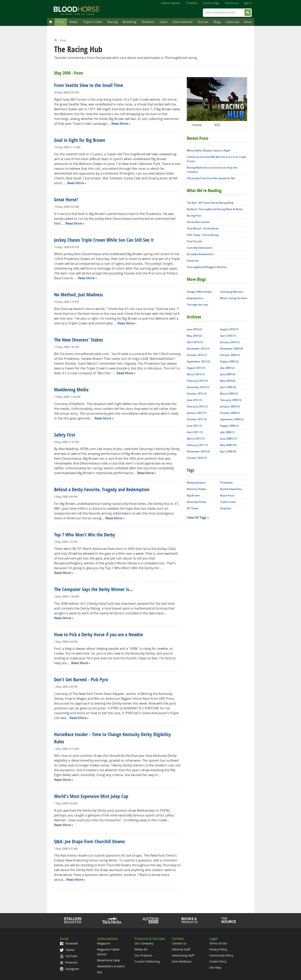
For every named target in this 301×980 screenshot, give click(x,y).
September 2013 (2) (198, 361)
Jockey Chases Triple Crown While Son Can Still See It (104, 240)
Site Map (215, 967)
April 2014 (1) (195, 342)
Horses (203, 22)
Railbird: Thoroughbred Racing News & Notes (215, 209)
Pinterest (68, 962)
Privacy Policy (218, 949)
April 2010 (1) (228, 336)
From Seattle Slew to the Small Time (89, 86)
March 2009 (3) (229, 394)
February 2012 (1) (197, 406)
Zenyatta (225, 508)
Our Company (144, 943)
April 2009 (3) (228, 387)
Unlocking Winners (232, 292)
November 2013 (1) (198, 349)
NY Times (193, 508)
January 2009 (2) (230, 406)
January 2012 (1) (197, 413)
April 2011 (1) (195, 432)
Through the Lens (197, 305)
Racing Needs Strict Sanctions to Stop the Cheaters (212, 170)
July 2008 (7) (227, 432)
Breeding (129, 22)
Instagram (69, 969)
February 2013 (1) (197, 381)
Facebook (69, 943)
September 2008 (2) (232, 419)
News (73, 22)
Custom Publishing (147, 961)
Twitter (67, 950)
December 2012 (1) (198, 387)
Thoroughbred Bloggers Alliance (207, 267)
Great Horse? (66, 200)
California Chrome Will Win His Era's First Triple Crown (216, 159)
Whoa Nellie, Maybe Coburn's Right (209, 150)
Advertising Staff (183, 955)
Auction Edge (211, 3)
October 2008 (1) (230, 413)
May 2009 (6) (228, 381)
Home (56, 40)
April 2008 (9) (228, 451)
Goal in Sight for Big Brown (80, 141)
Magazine (104, 943)
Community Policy (221, 955)
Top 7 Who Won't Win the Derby (85, 535)
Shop (190, 920)
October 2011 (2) (197, 419)
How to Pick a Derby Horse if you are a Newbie (99, 635)
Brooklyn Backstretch (200, 254)
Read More (120, 124)
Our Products (143, 955)
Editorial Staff (181, 949)
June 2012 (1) (194, 400)
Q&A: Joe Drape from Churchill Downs (89, 842)
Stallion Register (171, 3)
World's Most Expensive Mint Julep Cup (91, 797)
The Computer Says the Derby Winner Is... (93, 590)
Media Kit (141, 949)
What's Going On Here (234, 298)
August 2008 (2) (229, 426)
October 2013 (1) (197, 355)
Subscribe (233, 22)
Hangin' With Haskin (199, 292)
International (183, 22)
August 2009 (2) (229, 361)
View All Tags (197, 518)
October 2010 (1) (197, 458)
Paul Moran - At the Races (203, 228)
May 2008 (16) (228, 445)
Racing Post (194, 216)
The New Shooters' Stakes (79, 340)
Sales (164, 22)
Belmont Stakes (196, 489)
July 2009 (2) (227, 368)
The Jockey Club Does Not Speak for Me (211, 178)
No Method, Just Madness (79, 295)
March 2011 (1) (196, 439)
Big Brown (193, 495)
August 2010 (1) (229, 329)
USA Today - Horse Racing (203, 235)
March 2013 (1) (196, 374)
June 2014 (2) (194, 329)
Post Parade (194, 241)
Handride (193, 261)
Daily (61, 22)
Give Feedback (182, 961)
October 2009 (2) (230, 355)
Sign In (248, 3)
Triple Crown (92, 22)
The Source (231, 3)
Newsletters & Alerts (111, 966)
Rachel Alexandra (231, 489)
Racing (113, 22)
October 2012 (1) (197, 394)
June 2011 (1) (194, 426)
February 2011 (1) (197, 445)
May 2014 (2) (194, 336)
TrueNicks (192, 3)
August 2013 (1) (196, 368)
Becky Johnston (196, 483)
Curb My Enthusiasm (200, 248)
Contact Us (179, 943)
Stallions (148, 22)
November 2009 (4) (231, 349)
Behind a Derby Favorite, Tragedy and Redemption (102, 490)
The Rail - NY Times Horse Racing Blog (210, 203)
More (248, 22)
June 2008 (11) (228, 439)
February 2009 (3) (231, 400)
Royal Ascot (227, 495)
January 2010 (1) (230, 342)
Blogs (217, 22)
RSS (217, 125)
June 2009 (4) (228, 374)
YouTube (68, 956)
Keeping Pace (195, 298)
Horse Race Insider (198, 222)
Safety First (65, 435)
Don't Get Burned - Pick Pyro (81, 680)
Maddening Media (71, 390)
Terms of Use (218, 943)
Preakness (226, 483)
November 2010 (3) (198, 451)
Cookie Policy (218, 961)
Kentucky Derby (197, 502)
